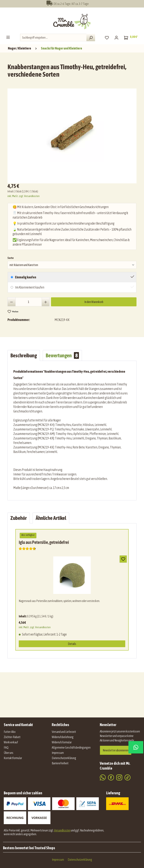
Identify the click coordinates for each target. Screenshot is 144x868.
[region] (73, 134)
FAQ (6, 747)
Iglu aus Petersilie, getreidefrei (44, 542)
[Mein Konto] (116, 37)
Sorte (11, 258)
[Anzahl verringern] (12, 302)
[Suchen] (91, 37)
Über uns (9, 753)
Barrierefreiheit (60, 763)
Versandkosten (62, 830)
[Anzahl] (29, 302)
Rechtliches (60, 725)
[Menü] (8, 37)
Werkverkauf (11, 742)
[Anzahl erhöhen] (46, 302)
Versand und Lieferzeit (64, 732)
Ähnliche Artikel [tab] (51, 518)
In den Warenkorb (94, 302)
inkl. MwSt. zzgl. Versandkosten (24, 196)
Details (72, 644)
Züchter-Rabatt (12, 737)
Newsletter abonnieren (116, 750)
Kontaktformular (13, 758)
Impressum (58, 753)
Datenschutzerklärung (64, 758)
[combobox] (53, 37)
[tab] (24, 355)
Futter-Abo (10, 732)
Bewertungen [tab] (62, 355)
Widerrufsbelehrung (63, 737)
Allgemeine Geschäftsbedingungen (71, 747)
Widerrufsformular (62, 742)
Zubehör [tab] (19, 518)
